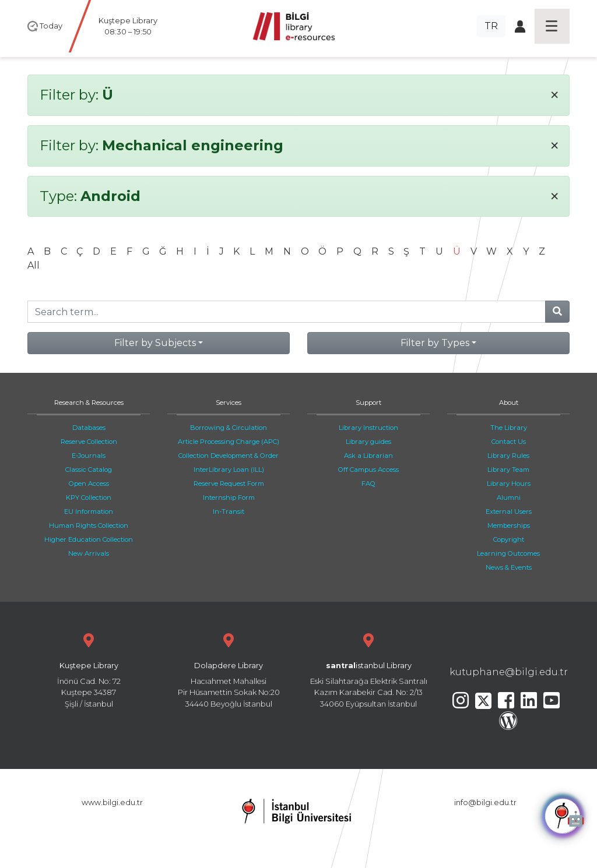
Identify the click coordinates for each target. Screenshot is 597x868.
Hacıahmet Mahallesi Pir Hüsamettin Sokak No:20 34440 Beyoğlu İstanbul (229, 669)
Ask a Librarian (368, 456)
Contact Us (509, 442)
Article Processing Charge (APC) (229, 442)
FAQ (368, 484)
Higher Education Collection (89, 539)
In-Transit (229, 511)
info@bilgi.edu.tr (485, 802)
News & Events (509, 567)
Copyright (509, 539)
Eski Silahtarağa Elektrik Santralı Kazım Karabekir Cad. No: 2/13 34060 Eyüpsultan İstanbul (368, 669)
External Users (509, 511)
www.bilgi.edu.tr (112, 802)
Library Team (508, 470)
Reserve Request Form (229, 484)
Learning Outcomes (508, 553)
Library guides (368, 442)
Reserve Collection (89, 442)
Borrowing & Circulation (229, 428)
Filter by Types (435, 343)
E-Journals (89, 456)
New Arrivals (89, 553)
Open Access (89, 484)
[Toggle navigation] (552, 26)
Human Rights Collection (89, 525)
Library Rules (508, 456)
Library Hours (509, 484)
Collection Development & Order (229, 456)
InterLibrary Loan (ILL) (229, 470)
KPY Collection (89, 497)
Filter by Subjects (155, 343)
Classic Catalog (89, 470)
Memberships (509, 525)
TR (491, 26)
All (34, 265)
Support (368, 403)
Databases (89, 428)
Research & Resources (89, 403)
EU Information (89, 511)
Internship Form (229, 497)
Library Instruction (368, 428)
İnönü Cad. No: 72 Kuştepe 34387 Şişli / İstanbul (89, 669)
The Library (509, 428)
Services (229, 403)
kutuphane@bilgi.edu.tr (509, 672)
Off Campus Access (368, 470)
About (509, 403)
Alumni (509, 497)
